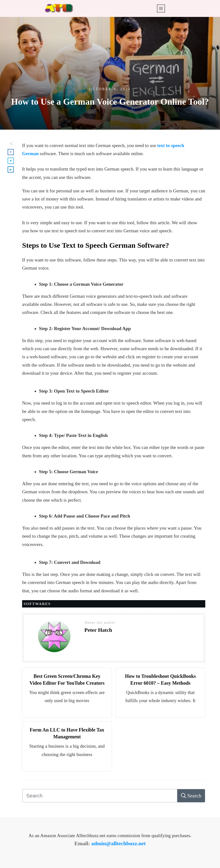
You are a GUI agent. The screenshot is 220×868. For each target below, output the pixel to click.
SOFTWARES (37, 604)
